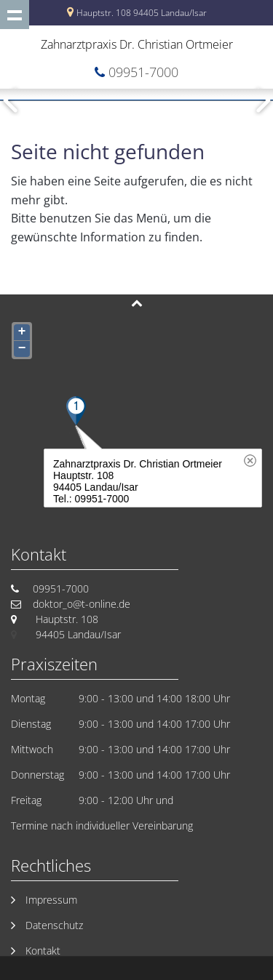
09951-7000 (143, 72)
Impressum (51, 900)
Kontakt (43, 951)
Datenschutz (54, 925)
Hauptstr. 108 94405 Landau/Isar (142, 13)
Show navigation (15, 15)
